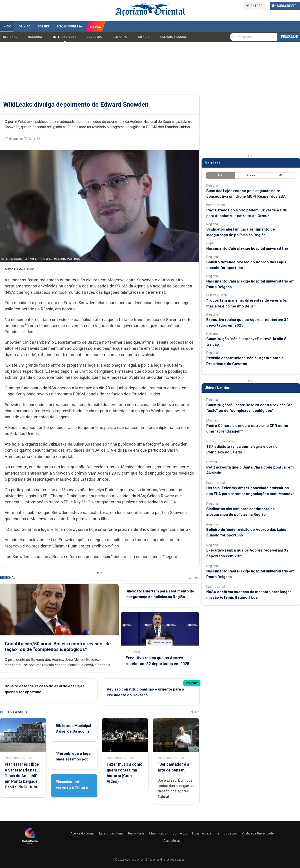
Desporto (120, 37)
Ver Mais (194, 578)
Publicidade (136, 833)
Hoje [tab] (221, 175)
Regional (10, 37)
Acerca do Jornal (82, 833)
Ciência (144, 37)
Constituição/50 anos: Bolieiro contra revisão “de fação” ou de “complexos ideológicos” (58, 646)
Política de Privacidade (258, 833)
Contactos (180, 833)
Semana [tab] (251, 175)
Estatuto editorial (111, 833)
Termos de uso (227, 833)
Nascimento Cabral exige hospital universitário (247, 248)
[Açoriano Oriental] (30, 845)
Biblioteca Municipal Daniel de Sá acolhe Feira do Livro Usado (74, 731)
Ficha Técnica (202, 833)
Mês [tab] (281, 175)
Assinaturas (172, 841)
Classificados (159, 833)
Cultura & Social (173, 37)
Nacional (35, 37)
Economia (94, 37)
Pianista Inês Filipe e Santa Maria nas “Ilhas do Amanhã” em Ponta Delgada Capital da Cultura (22, 776)
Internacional (65, 37)
